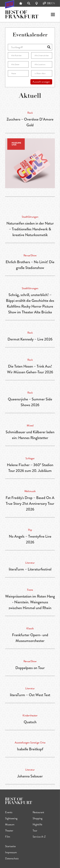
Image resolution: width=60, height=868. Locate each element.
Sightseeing (11, 818)
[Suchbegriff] (30, 47)
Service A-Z (39, 837)
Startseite (10, 846)
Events (9, 812)
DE (49, 3)
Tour (35, 831)
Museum (10, 824)
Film (8, 837)
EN (53, 3)
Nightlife (37, 824)
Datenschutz (12, 858)
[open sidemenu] (53, 15)
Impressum (11, 852)
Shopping (38, 818)
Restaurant (38, 812)
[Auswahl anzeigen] (49, 47)
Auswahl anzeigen (41, 82)
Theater (9, 831)
